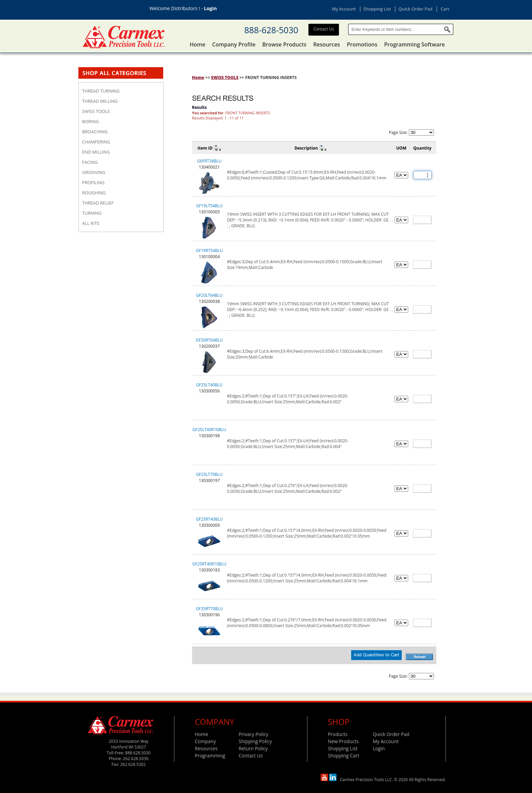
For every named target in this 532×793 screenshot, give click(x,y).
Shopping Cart (343, 756)
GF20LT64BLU (209, 295)
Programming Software (414, 44)
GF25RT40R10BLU (209, 564)
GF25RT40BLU (209, 519)
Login (210, 8)
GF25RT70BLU (209, 609)
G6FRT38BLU (209, 161)
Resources (327, 44)
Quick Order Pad (415, 9)
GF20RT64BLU (209, 340)
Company (205, 741)
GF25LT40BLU (209, 385)
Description (306, 148)
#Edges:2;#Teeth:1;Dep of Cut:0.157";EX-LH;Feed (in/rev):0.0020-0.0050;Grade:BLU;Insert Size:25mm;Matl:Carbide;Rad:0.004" (288, 444)
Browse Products (284, 44)
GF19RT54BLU (209, 250)
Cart (445, 9)
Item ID (205, 148)
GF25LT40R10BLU (209, 430)
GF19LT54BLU (209, 206)
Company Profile (234, 44)
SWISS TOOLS (225, 78)
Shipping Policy (255, 741)
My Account (344, 9)
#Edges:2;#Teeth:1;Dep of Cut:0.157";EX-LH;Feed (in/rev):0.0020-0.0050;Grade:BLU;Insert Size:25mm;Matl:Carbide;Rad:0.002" (288, 399)
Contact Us (324, 29)
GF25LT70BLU (209, 474)
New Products (343, 741)
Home (197, 44)
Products (338, 734)
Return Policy (253, 748)
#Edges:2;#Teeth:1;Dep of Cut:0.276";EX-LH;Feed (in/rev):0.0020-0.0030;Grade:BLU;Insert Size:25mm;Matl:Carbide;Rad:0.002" (288, 488)
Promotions (362, 44)
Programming (210, 756)
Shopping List (377, 9)
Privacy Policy (253, 734)
